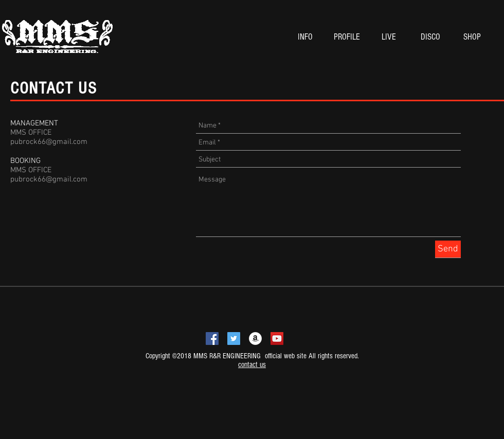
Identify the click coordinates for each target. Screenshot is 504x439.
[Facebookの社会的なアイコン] (212, 339)
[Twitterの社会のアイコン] (234, 339)
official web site (285, 356)
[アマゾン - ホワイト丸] (255, 339)
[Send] (448, 249)
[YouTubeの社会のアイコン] (277, 339)
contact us (252, 365)
